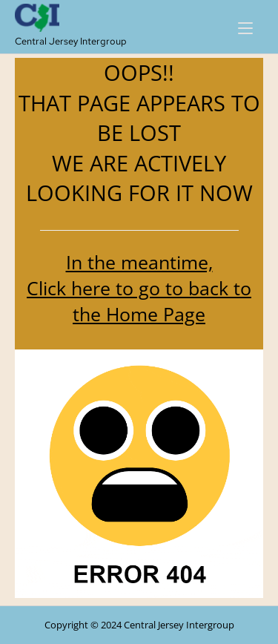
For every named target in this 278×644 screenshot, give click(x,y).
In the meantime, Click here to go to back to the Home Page (139, 288)
